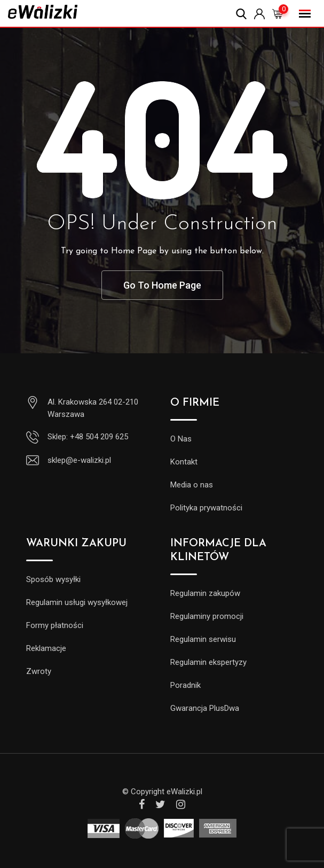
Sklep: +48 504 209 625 (88, 437)
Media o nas (192, 485)
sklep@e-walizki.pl (79, 460)
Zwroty (39, 671)
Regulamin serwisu (203, 639)
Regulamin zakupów (205, 593)
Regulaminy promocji (207, 616)
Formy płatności (55, 625)
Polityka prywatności (206, 508)
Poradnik (185, 685)
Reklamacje (46, 648)
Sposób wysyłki (53, 579)
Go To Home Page (162, 285)
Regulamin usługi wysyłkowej (77, 602)
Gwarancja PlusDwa (205, 708)
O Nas (181, 439)
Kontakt (184, 462)
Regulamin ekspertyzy (208, 662)
